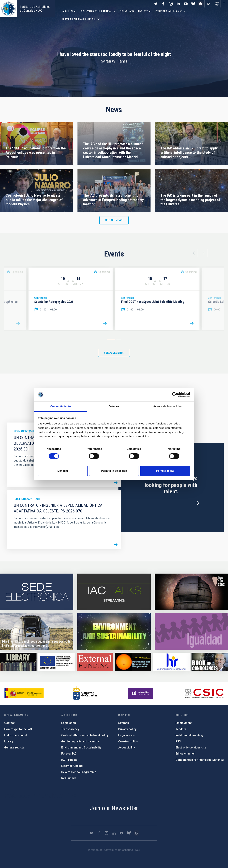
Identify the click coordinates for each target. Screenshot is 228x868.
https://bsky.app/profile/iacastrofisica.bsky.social (193, 4)
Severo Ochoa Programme (79, 772)
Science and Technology (134, 11)
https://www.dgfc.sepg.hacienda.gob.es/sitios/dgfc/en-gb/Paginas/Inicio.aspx (57, 662)
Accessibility (127, 747)
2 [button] (119, 340)
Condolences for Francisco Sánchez (200, 760)
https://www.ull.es (141, 693)
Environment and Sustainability (81, 747)
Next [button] (204, 253)
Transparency (70, 729)
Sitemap (124, 723)
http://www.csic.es (204, 693)
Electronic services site (191, 747)
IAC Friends (69, 778)
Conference (41, 298)
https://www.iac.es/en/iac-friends (133, 662)
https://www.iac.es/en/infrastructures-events (37, 631)
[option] (71, 299)
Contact (9, 723)
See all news (114, 220)
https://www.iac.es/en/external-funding (95, 662)
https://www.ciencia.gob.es (24, 693)
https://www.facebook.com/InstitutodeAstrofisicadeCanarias (163, 4)
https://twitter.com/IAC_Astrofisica (156, 4)
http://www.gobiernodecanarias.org (85, 693)
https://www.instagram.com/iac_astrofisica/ (171, 4)
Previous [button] (194, 253)
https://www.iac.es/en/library (18, 662)
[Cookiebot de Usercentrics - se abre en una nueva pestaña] (175, 395)
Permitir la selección (114, 471)
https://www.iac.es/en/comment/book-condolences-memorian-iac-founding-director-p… (210, 662)
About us (68, 11)
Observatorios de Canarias (96, 11)
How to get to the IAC (18, 729)
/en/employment (197, 503)
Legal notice (126, 735)
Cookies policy (128, 741)
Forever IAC (69, 754)
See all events (114, 353)
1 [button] (111, 340)
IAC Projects (69, 760)
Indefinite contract (27, 499)
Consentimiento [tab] (61, 406)
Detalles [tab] (114, 406)
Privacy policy (127, 729)
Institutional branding (189, 735)
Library (9, 741)
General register (15, 747)
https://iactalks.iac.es (114, 592)
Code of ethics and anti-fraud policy (85, 735)
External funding (72, 766)
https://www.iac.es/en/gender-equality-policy (191, 631)
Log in (217, 4)
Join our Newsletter (114, 808)
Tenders (181, 729)
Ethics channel (185, 754)
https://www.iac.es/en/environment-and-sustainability (114, 631)
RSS (178, 741)
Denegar (63, 471)
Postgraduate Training (169, 11)
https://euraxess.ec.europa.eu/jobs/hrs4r (171, 662)
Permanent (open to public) (32, 431)
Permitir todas (165, 471)
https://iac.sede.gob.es (37, 592)
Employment (184, 723)
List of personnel (15, 735)
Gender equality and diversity (80, 741)
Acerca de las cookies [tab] (168, 406)
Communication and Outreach (79, 19)
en (209, 4)
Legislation (69, 723)
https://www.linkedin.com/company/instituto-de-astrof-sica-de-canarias (178, 4)
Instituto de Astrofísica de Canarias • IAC (35, 9)
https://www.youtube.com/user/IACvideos (186, 4)
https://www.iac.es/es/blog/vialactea (201, 4)
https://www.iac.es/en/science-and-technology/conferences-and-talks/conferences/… (191, 592)
